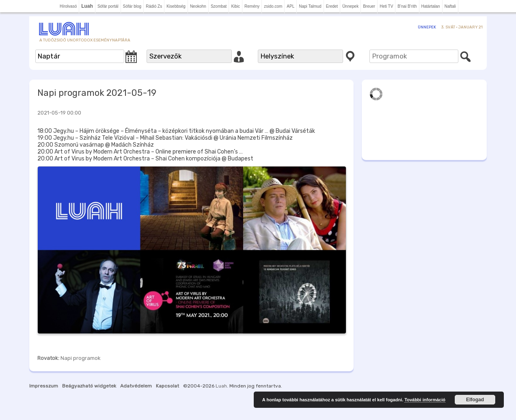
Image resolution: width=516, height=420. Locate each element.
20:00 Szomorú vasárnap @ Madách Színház (96, 145)
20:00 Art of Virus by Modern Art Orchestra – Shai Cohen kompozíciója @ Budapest (145, 159)
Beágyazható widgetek (89, 386)
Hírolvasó (68, 6)
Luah (221, 386)
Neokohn (198, 6)
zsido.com (273, 6)
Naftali (450, 6)
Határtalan (431, 6)
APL (290, 6)
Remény (252, 6)
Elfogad (475, 400)
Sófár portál (108, 6)
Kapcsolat (167, 386)
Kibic (235, 6)
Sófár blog (132, 6)
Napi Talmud (310, 6)
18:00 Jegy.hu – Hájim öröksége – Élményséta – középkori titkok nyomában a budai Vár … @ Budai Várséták (176, 131)
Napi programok (81, 358)
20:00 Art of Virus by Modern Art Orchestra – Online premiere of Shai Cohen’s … (140, 152)
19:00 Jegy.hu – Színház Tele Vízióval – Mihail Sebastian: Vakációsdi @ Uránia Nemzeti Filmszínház (165, 138)
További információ (425, 400)
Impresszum (44, 386)
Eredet (332, 6)
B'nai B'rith (407, 6)
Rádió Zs (154, 6)
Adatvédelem (136, 386)
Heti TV (386, 6)
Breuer (369, 6)
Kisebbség (176, 6)
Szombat (219, 6)
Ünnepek (350, 6)
